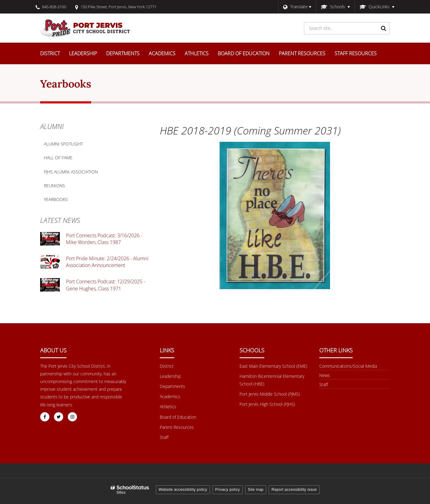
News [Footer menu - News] (325, 375)
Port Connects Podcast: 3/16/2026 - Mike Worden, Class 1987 (104, 239)
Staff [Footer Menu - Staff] (164, 437)
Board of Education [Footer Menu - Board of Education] (178, 417)
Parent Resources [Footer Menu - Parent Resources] (177, 427)
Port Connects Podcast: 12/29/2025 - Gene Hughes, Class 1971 (106, 285)
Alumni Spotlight (63, 144)
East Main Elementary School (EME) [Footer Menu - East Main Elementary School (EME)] (273, 366)
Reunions (54, 186)
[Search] (384, 28)
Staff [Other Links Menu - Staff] (324, 384)
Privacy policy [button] (228, 490)
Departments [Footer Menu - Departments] (173, 386)
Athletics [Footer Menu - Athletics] (168, 407)
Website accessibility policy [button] (183, 490)
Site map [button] (256, 490)
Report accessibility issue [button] (294, 490)
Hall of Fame (58, 158)
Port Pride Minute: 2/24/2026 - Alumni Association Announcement (107, 262)
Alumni (52, 126)
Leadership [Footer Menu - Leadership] (170, 376)
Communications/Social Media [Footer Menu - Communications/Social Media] (348, 366)
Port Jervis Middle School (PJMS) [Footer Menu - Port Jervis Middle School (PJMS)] (270, 394)
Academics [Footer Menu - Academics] (170, 396)
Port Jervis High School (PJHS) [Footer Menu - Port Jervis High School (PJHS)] (267, 404)
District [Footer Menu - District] (167, 366)
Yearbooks (56, 199)
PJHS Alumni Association (71, 172)
